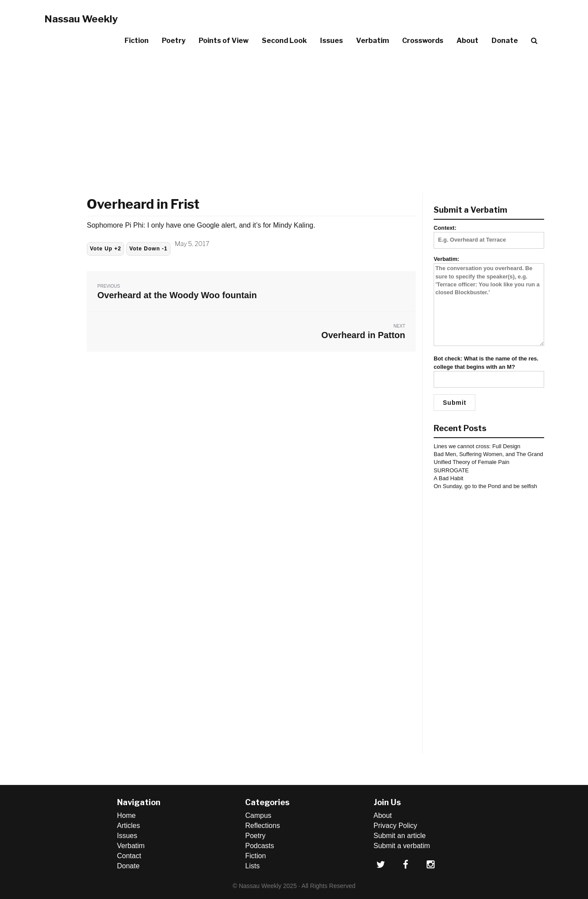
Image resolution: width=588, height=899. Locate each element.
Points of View (224, 41)
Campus (258, 815)
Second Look (284, 41)
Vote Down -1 (148, 249)
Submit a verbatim (402, 846)
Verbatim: (489, 301)
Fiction (137, 41)
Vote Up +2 (105, 249)
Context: (489, 234)
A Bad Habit (449, 478)
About (467, 41)
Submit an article (400, 836)
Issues (331, 41)
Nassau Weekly (81, 19)
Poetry (174, 41)
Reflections (262, 826)
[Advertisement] (294, 118)
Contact (129, 856)
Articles (128, 826)
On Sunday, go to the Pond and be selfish (485, 486)
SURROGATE (451, 470)
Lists (252, 866)
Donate (505, 41)
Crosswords (423, 41)
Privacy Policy (396, 826)
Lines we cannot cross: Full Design (477, 446)
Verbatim (372, 41)
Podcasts (260, 846)
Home (127, 815)
